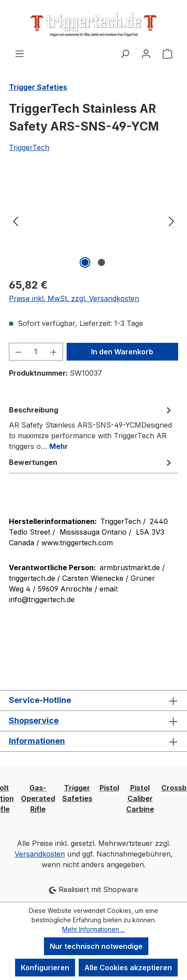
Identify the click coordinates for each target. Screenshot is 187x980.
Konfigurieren (45, 968)
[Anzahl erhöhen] (54, 352)
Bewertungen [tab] (91, 462)
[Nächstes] (171, 220)
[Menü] (20, 53)
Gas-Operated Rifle (38, 798)
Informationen (37, 741)
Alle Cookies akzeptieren (128, 968)
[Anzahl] (36, 352)
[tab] (91, 428)
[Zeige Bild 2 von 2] (102, 262)
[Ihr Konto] (146, 53)
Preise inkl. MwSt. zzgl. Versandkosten (74, 298)
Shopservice (34, 720)
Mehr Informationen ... (93, 929)
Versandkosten (40, 854)
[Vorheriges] (16, 220)
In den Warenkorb (122, 352)
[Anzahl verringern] (18, 352)
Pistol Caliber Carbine (140, 798)
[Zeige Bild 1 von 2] (85, 262)
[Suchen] (125, 53)
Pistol (109, 788)
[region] (93, 220)
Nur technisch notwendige (96, 946)
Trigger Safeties (77, 793)
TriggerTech (29, 147)
